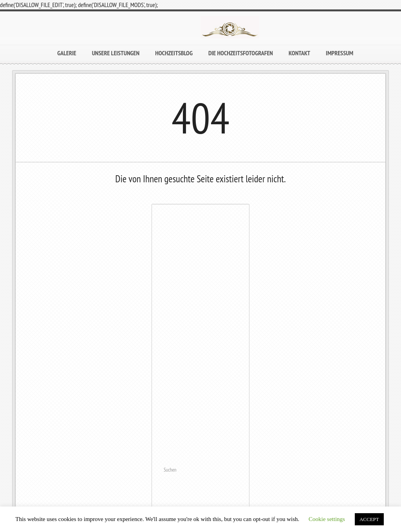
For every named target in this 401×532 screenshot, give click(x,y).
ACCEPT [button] (369, 519)
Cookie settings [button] (327, 519)
